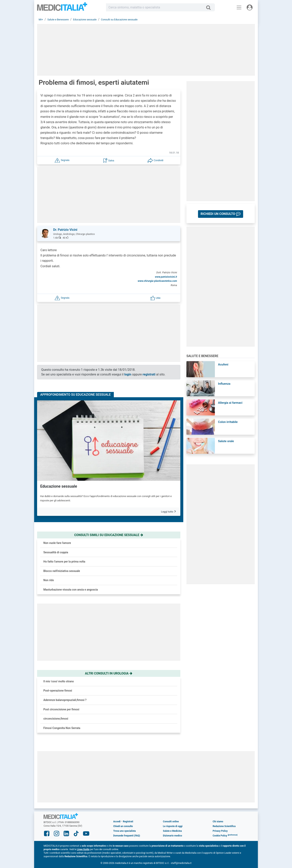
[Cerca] (210, 7)
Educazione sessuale (59, 486)
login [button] (128, 374)
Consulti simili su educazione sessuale (109, 535)
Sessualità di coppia (56, 552)
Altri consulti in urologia (109, 673)
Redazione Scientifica (224, 826)
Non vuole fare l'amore (57, 543)
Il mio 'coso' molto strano (59, 681)
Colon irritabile (228, 422)
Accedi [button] (117, 822)
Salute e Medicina (172, 831)
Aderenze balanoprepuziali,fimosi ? (65, 700)
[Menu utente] (250, 7)
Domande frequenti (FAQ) (127, 836)
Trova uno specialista (125, 831)
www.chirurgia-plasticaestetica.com (157, 281)
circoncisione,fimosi (56, 719)
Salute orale (226, 441)
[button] (62, 160)
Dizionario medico (172, 836)
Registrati (128, 822)
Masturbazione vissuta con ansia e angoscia (71, 590)
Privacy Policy (220, 831)
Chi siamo (218, 822)
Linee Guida (83, 849)
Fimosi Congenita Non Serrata (62, 728)
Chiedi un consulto (123, 826)
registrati (149, 374)
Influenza (224, 384)
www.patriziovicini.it (166, 277)
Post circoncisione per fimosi (61, 709)
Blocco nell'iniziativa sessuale (62, 571)
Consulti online (171, 822)
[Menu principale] (239, 7)
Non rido (49, 580)
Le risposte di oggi (173, 826)
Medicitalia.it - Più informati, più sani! (62, 8)
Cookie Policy (220, 836)
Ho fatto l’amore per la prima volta (64, 562)
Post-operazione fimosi (58, 691)
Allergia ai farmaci (230, 403)
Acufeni (223, 364)
